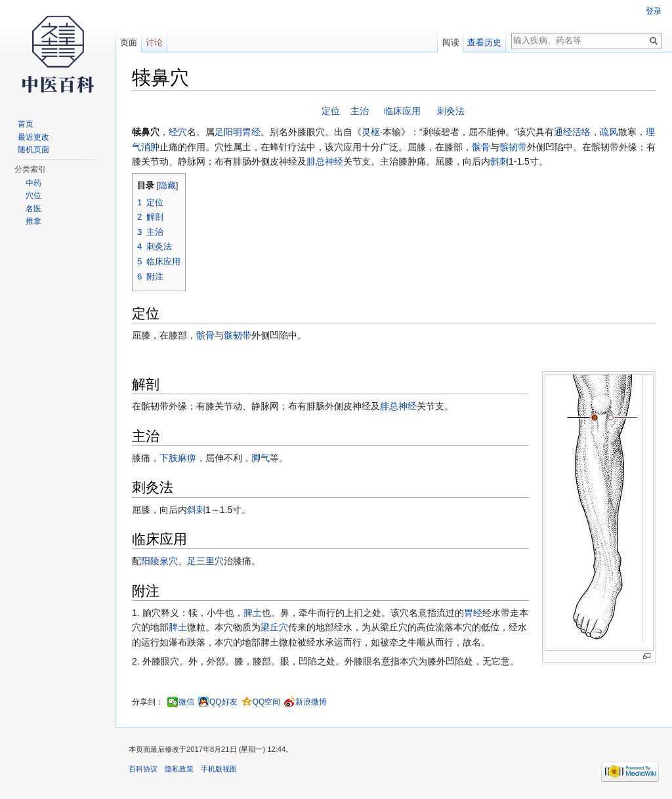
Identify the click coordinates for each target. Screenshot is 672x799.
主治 (360, 111)
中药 (33, 183)
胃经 (473, 613)
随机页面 (33, 150)
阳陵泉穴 (159, 561)
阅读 (451, 42)
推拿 (33, 221)
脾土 (253, 613)
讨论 (154, 42)
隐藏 (167, 186)
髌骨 (481, 147)
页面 (129, 42)
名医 (33, 209)
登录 (654, 11)
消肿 (150, 147)
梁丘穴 (274, 627)
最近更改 (33, 137)
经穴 (178, 132)
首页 (26, 124)
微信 (186, 702)
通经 (563, 132)
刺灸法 (451, 111)
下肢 (169, 458)
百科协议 (143, 769)
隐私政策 (179, 769)
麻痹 (187, 458)
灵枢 (371, 132)
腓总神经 (325, 161)
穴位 (33, 195)
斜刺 (499, 161)
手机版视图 (219, 769)
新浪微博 (311, 702)
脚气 (261, 458)
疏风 (609, 132)
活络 (581, 132)
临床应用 (402, 111)
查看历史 (484, 42)
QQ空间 (267, 702)
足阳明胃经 (238, 132)
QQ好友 (223, 702)
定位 (331, 111)
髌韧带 (513, 147)
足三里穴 (205, 561)
